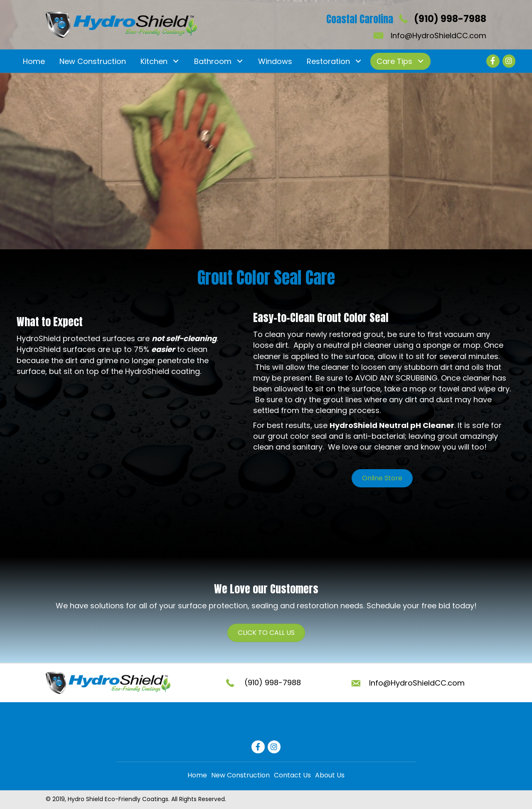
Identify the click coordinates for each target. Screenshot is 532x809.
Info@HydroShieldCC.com (438, 36)
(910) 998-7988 (450, 19)
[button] (176, 61)
